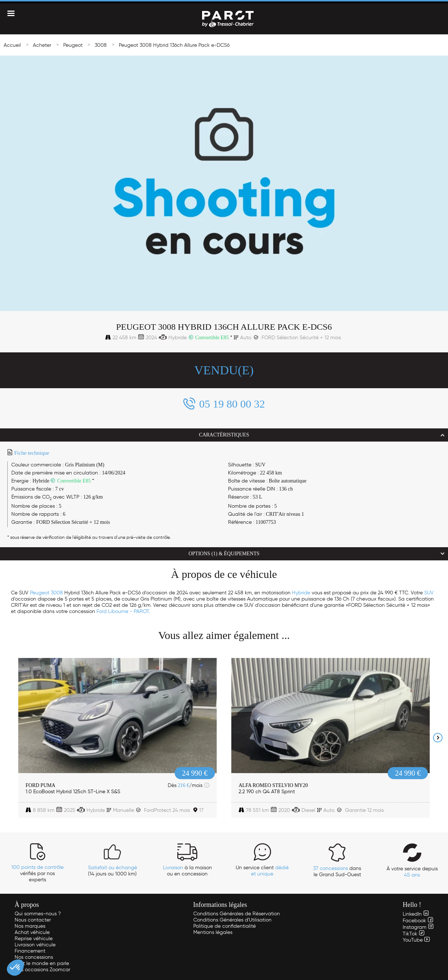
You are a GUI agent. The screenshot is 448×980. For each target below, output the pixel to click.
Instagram (418, 927)
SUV (429, 593)
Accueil (12, 45)
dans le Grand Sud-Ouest (337, 871)
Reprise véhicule (34, 939)
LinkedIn (416, 914)
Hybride (301, 593)
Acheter (42, 45)
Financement (30, 951)
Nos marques (30, 926)
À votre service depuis (412, 872)
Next (438, 738)
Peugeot (73, 45)
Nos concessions (34, 957)
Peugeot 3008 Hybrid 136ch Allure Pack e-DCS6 (174, 45)
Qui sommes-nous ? (38, 914)
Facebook (418, 921)
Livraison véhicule (35, 945)
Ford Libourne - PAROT (123, 611)
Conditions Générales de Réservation (237, 914)
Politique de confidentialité (225, 926)
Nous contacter (33, 920)
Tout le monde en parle (42, 963)
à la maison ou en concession (187, 871)
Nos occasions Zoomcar (42, 970)
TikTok (413, 934)
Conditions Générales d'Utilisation (232, 920)
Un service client (262, 871)
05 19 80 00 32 (232, 404)
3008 (101, 45)
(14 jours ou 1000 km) (113, 871)
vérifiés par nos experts (37, 873)
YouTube (416, 940)
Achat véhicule (32, 932)
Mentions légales (213, 932)
